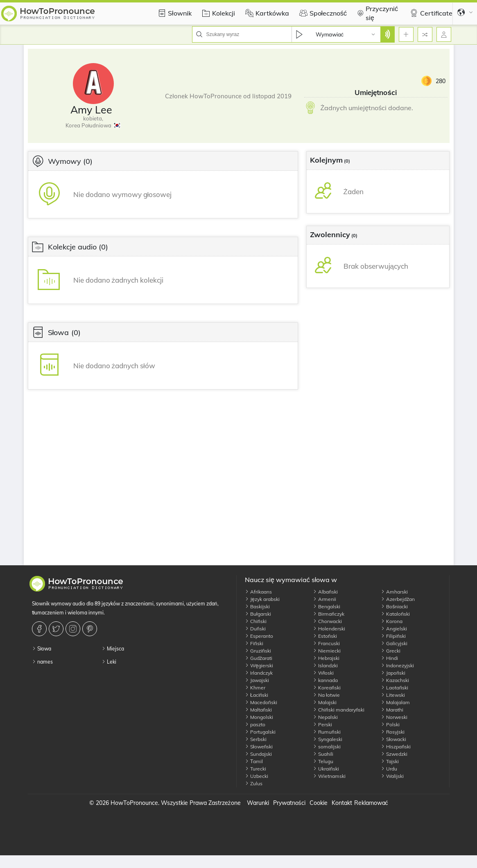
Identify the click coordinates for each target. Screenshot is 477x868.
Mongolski (259, 717)
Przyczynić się (376, 13)
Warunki (258, 803)
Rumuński (327, 732)
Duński (255, 629)
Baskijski (257, 606)
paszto (255, 724)
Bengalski (327, 606)
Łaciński (257, 695)
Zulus (254, 783)
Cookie (319, 803)
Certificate (430, 13)
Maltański (258, 710)
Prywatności (289, 803)
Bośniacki (394, 606)
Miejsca (113, 649)
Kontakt (342, 803)
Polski (390, 724)
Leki (109, 662)
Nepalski (325, 717)
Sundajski (258, 754)
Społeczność (322, 13)
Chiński (256, 621)
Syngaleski (328, 739)
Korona (392, 621)
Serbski (256, 739)
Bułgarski (258, 614)
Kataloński (395, 614)
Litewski (393, 695)
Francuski (326, 643)
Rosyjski (393, 732)
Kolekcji (217, 13)
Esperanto (259, 636)
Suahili (323, 754)
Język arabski (262, 599)
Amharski (394, 592)
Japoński (393, 673)
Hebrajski (326, 658)
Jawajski (257, 680)
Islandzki (325, 665)
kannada (325, 680)
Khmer (255, 688)
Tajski (390, 761)
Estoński (325, 636)
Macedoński (261, 702)
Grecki (391, 651)
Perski (322, 724)
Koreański (327, 688)
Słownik (174, 13)
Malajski (325, 702)
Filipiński (393, 636)
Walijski (392, 776)
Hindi (389, 658)
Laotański (394, 688)
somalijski (327, 747)
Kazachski (395, 680)
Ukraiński (326, 769)
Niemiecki (327, 651)
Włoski (323, 673)
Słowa (42, 649)
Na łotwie (326, 695)
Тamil (254, 761)
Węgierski (259, 665)
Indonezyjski (397, 665)
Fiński (254, 643)
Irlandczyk (259, 673)
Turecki (255, 769)
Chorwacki (327, 621)
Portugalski (260, 732)
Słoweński (259, 747)
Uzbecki (257, 776)
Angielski (394, 629)
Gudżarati (259, 658)
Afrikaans (258, 592)
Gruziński (258, 651)
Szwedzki (394, 754)
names (42, 662)
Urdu (389, 769)
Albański (325, 592)
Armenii (324, 599)
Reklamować (371, 803)
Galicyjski (394, 643)
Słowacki (393, 739)
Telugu (323, 761)
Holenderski (329, 629)
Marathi (392, 710)
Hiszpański (396, 747)
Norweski (394, 717)
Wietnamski (329, 776)
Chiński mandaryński (339, 710)
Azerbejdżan (398, 599)
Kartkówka (266, 13)
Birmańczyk (329, 614)
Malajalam (395, 702)
